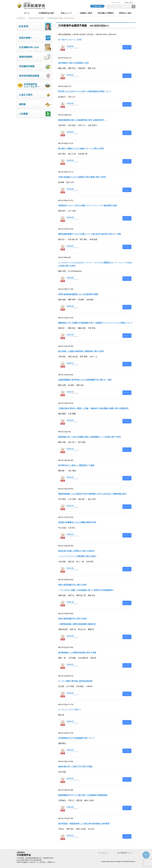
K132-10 (70, 334)
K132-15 (70, 477)
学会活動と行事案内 (106, 13)
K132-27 (70, 835)
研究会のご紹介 (125, 13)
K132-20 (70, 636)
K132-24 (70, 750)
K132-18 (70, 568)
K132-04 (70, 160)
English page (97, 6)
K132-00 (70, 46)
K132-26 (70, 807)
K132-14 (70, 449)
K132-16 (70, 506)
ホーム (27, 13)
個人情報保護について (125, 853)
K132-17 (70, 534)
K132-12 (70, 392)
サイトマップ (116, 3)
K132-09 (70, 306)
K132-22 (70, 693)
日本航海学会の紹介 (46, 13)
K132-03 (70, 132)
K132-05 (70, 189)
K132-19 (70, 602)
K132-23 (70, 721)
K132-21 (70, 664)
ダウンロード (127, 47)
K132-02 (70, 103)
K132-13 (70, 420)
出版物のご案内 (86, 13)
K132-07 (70, 246)
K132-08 (70, 277)
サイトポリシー (103, 853)
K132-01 (70, 75)
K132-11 (70, 363)
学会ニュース (66, 13)
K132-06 (70, 217)
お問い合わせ (129, 3)
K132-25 (70, 778)
